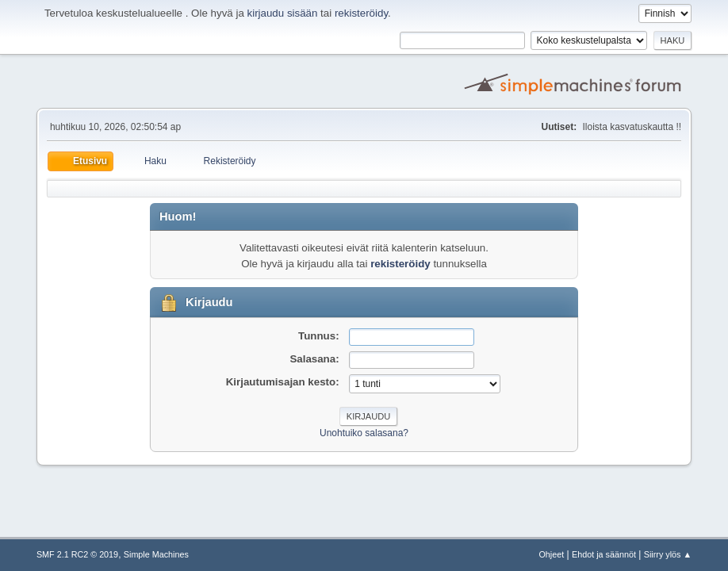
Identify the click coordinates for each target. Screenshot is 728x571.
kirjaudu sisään (283, 13)
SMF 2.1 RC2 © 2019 (77, 554)
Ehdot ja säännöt (604, 554)
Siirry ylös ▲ (668, 554)
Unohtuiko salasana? (364, 433)
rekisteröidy (361, 13)
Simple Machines (156, 554)
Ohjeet (551, 554)
